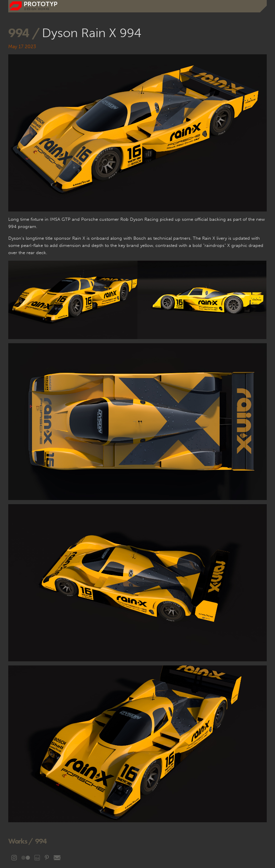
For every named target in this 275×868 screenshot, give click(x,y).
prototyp (41, 4)
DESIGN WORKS (37, 9)
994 (41, 841)
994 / (25, 33)
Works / (21, 841)
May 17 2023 (22, 47)
